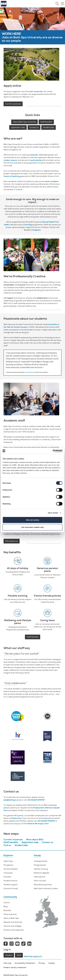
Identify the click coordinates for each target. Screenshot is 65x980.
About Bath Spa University (24, 122)
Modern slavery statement (15, 967)
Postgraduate (40, 865)
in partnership (35, 160)
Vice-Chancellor (30, 372)
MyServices (16, 818)
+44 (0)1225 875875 (46, 821)
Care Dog (28, 225)
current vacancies (35, 91)
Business (7, 910)
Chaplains (36, 230)
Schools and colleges (13, 926)
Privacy (42, 963)
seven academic (52, 181)
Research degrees (42, 873)
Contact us (34, 127)
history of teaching (12, 176)
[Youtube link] (17, 944)
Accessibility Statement (25, 963)
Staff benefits (46, 122)
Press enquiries (10, 914)
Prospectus (8, 865)
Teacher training (41, 869)
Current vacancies (13, 104)
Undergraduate (41, 861)
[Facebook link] (6, 944)
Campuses (8, 873)
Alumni (7, 903)
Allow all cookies (33, 520)
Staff (19, 955)
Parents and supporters (14, 930)
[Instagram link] (12, 944)
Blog (6, 906)
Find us (7, 845)
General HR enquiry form (38, 824)
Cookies (52, 963)
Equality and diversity (13, 922)
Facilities (7, 877)
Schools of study (11, 889)
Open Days (8, 861)
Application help (18, 127)
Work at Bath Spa (11, 918)
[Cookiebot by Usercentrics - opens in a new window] (53, 451)
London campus (10, 160)
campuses (34, 155)
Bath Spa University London (46, 889)
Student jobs (49, 127)
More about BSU (35, 840)
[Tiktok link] (23, 944)
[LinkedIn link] (29, 944)
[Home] (4, 6)
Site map (7, 963)
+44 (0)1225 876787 (36, 800)
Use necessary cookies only (32, 527)
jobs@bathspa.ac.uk (12, 800)
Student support (11, 885)
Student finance (10, 881)
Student (9, 955)
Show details (53, 513)
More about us (12, 541)
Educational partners (43, 885)
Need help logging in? (33, 956)
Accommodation (11, 869)
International (39, 877)
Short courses (40, 881)
